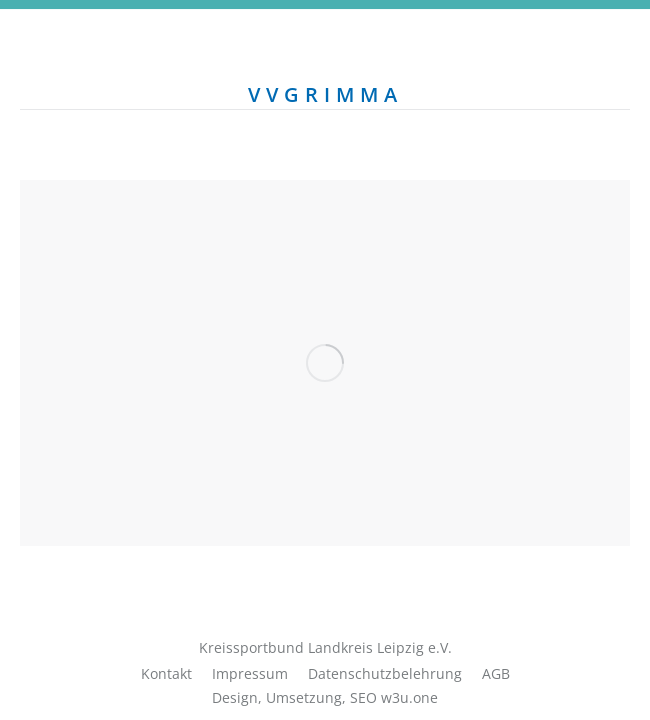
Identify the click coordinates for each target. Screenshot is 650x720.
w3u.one (409, 697)
